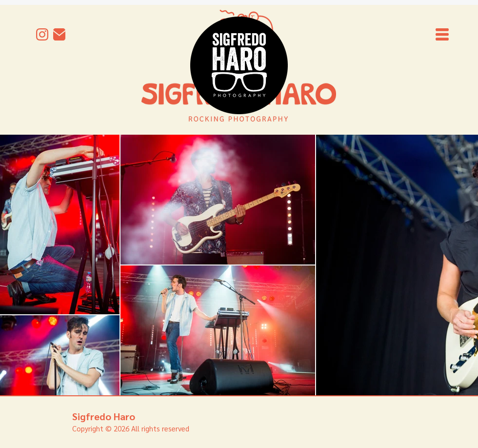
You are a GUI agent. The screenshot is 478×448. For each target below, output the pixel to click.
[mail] (59, 34)
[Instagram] (42, 34)
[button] (442, 34)
